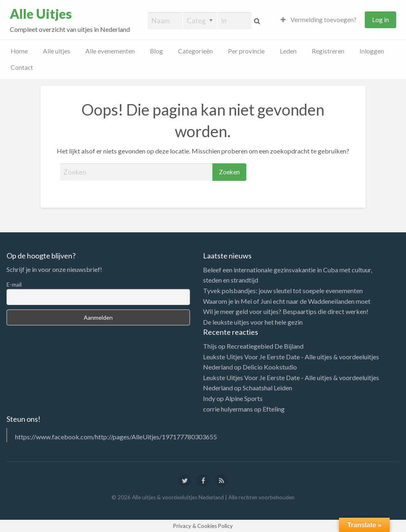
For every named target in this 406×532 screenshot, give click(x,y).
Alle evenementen (110, 51)
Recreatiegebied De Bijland (265, 346)
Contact (22, 67)
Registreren (328, 51)
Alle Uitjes (41, 14)
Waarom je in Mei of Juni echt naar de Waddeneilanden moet (287, 301)
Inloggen (372, 51)
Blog (156, 51)
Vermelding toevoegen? (319, 20)
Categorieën (195, 51)
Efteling (274, 409)
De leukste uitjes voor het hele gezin (253, 322)
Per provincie (246, 51)
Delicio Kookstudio (270, 367)
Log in (380, 20)
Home (19, 51)
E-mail (14, 284)
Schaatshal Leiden (267, 388)
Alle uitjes (57, 51)
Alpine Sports (244, 398)
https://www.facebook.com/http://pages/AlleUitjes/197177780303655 (116, 437)
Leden (288, 51)
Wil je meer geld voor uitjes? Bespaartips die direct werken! (286, 311)
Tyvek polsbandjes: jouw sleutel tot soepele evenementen (283, 290)
